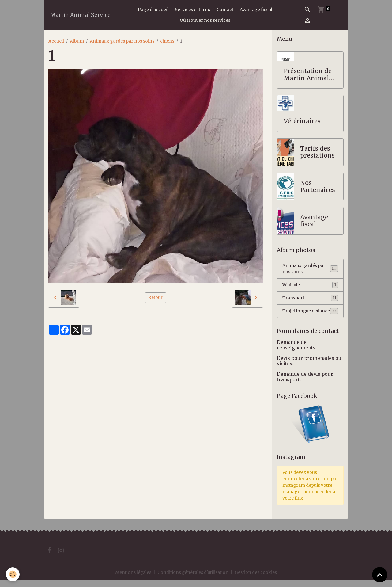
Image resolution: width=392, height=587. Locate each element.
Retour (156, 297)
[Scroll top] (380, 575)
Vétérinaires (302, 121)
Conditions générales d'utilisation (193, 579)
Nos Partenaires (318, 187)
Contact (225, 10)
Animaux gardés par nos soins (122, 41)
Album (77, 41)
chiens (167, 41)
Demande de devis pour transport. (305, 384)
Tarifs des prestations (317, 152)
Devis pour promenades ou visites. (309, 368)
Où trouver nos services (205, 20)
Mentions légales (133, 579)
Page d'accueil (153, 10)
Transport (310, 298)
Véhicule (310, 285)
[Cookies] (13, 574)
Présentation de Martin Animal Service (308, 75)
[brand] (80, 15)
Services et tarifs (192, 10)
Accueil (56, 41)
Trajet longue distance (310, 315)
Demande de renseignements (296, 352)
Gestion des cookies (256, 579)
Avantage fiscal (256, 10)
